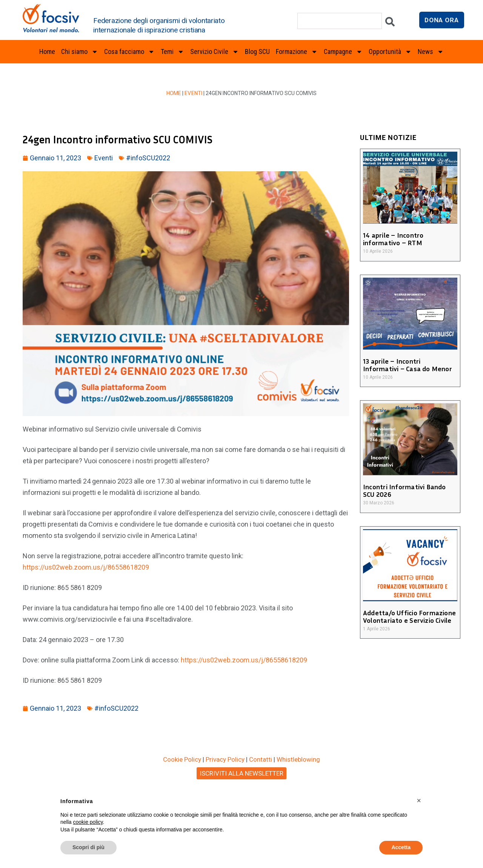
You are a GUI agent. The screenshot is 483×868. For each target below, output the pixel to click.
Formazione (297, 52)
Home (47, 51)
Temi (172, 52)
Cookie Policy (182, 759)
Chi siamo (80, 52)
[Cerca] (390, 24)
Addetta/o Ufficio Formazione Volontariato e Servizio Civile (408, 616)
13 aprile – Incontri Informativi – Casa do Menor (409, 365)
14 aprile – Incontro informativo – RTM (392, 239)
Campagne (343, 52)
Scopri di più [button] (88, 847)
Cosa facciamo (129, 52)
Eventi (194, 93)
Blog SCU (257, 51)
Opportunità (390, 52)
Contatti (261, 759)
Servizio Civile (215, 52)
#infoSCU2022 (148, 158)
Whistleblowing (298, 759)
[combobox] (340, 21)
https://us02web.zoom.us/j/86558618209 (86, 567)
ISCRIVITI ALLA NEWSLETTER (241, 773)
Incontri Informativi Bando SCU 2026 (410, 490)
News (431, 52)
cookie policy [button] (88, 822)
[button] (419, 800)
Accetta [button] (401, 847)
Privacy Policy (225, 759)
